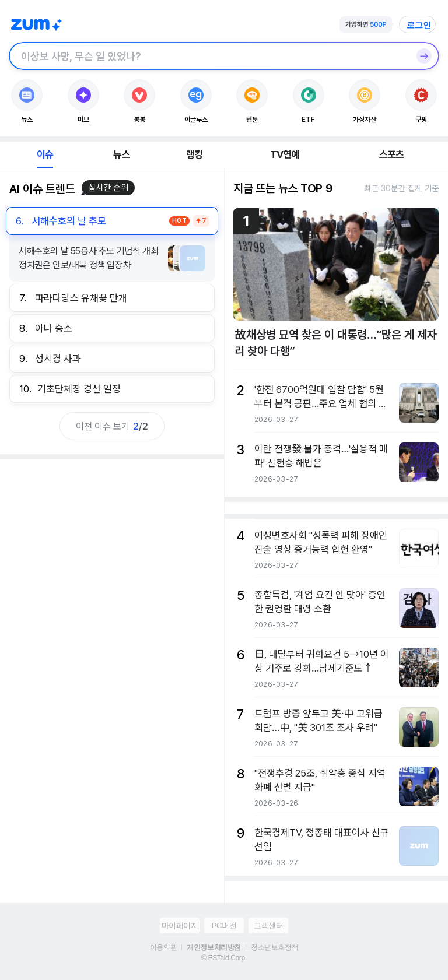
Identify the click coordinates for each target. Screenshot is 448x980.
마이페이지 (180, 925)
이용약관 (163, 947)
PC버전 (224, 925)
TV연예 (285, 154)
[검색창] (209, 56)
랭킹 (194, 154)
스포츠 (392, 154)
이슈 (45, 154)
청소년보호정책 (274, 947)
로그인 (419, 25)
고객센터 (268, 925)
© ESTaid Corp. (224, 958)
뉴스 (121, 154)
